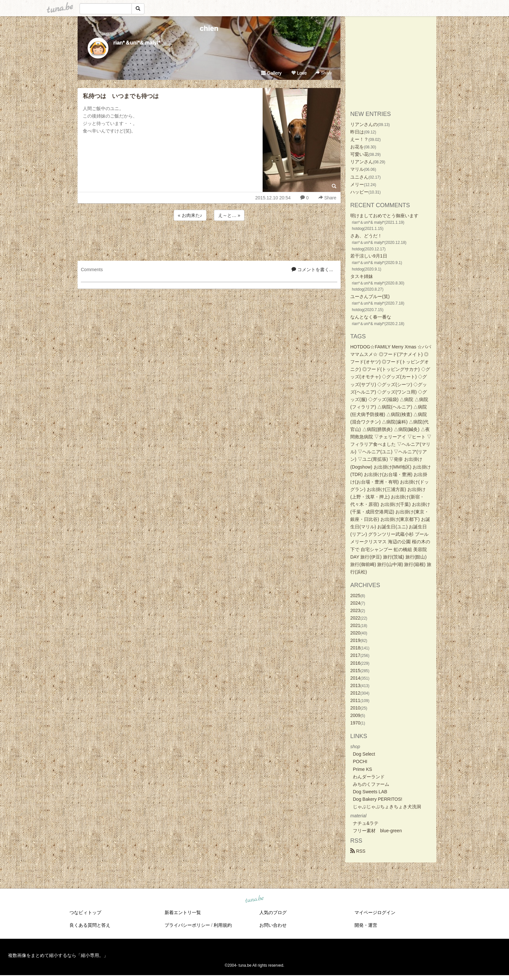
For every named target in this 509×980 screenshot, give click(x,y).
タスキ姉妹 (362, 276)
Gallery (271, 73)
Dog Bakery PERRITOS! (378, 799)
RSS (358, 851)
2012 (355, 693)
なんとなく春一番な (371, 317)
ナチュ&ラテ (366, 823)
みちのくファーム (371, 784)
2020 (355, 633)
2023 (355, 610)
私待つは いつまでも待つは (121, 96)
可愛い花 (359, 154)
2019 (355, 640)
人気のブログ (273, 912)
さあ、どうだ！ (366, 236)
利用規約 (223, 925)
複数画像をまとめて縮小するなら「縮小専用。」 (58, 955)
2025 (355, 596)
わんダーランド (369, 777)
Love (299, 73)
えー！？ (359, 139)
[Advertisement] (209, 240)
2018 (355, 648)
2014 (355, 678)
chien (209, 28)
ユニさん (359, 177)
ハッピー (359, 192)
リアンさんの (364, 124)
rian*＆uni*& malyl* (137, 43)
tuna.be (254, 899)
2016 (355, 663)
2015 (355, 671)
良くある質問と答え (90, 925)
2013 (355, 685)
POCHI (360, 761)
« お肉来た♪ (190, 215)
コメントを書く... (312, 270)
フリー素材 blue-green (377, 831)
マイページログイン (375, 912)
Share (324, 73)
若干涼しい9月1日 (369, 256)
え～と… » (229, 215)
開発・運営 (366, 925)
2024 (355, 603)
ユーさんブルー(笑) (370, 296)
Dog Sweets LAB (370, 792)
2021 (355, 625)
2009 (355, 715)
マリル (357, 169)
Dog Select (364, 754)
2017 (355, 655)
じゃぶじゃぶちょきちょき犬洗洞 (387, 807)
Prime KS (362, 769)
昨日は (357, 132)
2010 (355, 708)
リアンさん (362, 162)
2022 (355, 618)
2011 (355, 700)
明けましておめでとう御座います (384, 216)
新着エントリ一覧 (183, 912)
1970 (355, 723)
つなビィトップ (85, 912)
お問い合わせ (273, 925)
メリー (357, 184)
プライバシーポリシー (187, 925)
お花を (357, 147)
